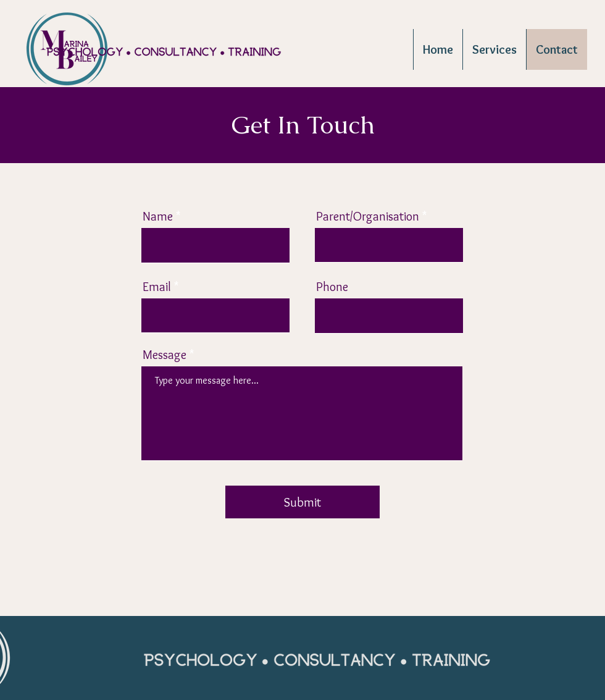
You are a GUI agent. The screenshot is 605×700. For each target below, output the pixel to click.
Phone (332, 287)
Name (158, 216)
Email (157, 287)
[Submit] (302, 502)
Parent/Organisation (368, 216)
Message (165, 355)
